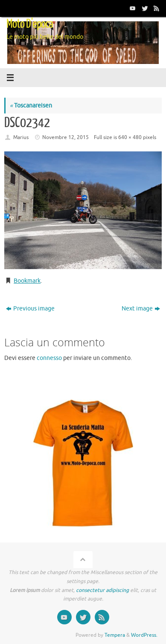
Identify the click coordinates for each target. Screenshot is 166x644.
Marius (21, 137)
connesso (49, 358)
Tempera (115, 635)
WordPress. (144, 635)
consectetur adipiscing (102, 590)
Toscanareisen (31, 106)
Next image (141, 309)
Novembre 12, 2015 (66, 137)
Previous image (30, 309)
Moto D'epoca (30, 24)
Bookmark (27, 281)
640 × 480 (130, 137)
